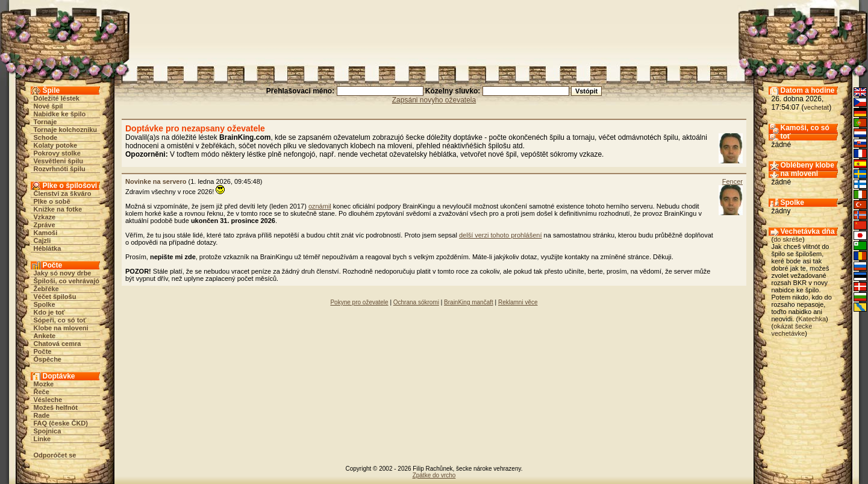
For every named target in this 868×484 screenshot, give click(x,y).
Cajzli (42, 240)
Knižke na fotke (58, 209)
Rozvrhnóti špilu (60, 169)
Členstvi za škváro (63, 193)
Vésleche (48, 400)
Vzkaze (45, 217)
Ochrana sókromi (416, 302)
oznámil (320, 206)
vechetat (817, 107)
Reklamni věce (518, 302)
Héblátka (48, 248)
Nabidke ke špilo (60, 114)
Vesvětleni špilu (59, 161)
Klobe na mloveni (61, 328)
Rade (42, 415)
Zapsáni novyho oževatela (434, 100)
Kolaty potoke (56, 145)
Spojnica (48, 431)
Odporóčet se (55, 455)
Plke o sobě (52, 201)
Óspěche (48, 359)
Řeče (42, 392)
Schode (46, 137)
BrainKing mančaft (469, 302)
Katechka (812, 319)
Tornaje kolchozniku (66, 130)
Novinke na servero (156, 181)
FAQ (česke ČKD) (61, 423)
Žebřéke (46, 289)
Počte (43, 351)
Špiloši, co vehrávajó (67, 281)
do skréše (788, 239)
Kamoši (46, 233)
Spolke (45, 304)
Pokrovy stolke (57, 153)
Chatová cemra (58, 344)
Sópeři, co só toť (60, 320)
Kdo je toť (49, 312)
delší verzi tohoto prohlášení (501, 235)
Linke (42, 439)
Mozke (44, 384)
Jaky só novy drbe (63, 273)
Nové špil (48, 106)
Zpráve (45, 225)
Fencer (732, 181)
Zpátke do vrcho (434, 475)
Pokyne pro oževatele (359, 302)
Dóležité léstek (57, 98)
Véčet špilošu (55, 297)
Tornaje (45, 122)
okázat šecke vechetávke (792, 330)
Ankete (45, 336)
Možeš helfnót (56, 407)
